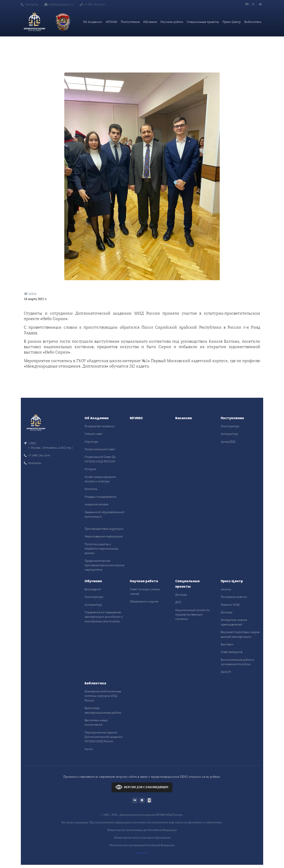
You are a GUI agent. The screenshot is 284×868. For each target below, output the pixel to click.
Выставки (227, 644)
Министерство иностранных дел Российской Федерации (142, 830)
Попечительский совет (100, 449)
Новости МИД (230, 605)
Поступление (130, 22)
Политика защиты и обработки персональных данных (101, 549)
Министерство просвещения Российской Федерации (142, 845)
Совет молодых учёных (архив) (145, 591)
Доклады (181, 595)
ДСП (178, 602)
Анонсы (226, 589)
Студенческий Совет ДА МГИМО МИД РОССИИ (100, 459)
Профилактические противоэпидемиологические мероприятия (104, 565)
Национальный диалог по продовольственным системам (192, 615)
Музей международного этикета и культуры (100, 479)
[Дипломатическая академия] (34, 22)
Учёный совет (93, 434)
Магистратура (230, 426)
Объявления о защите (144, 601)
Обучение (150, 22)
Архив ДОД (228, 442)
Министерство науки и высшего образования (142, 838)
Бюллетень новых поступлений (96, 722)
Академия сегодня (96, 504)
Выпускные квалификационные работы (103, 710)
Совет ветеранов (232, 652)
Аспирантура (229, 434)
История (90, 469)
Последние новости (234, 597)
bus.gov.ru (142, 853)
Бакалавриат (93, 589)
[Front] (36, 422)
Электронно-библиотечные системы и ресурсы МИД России (103, 696)
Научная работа (172, 22)
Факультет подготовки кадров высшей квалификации (240, 634)
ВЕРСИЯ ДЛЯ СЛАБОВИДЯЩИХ (142, 787)
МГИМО (111, 22)
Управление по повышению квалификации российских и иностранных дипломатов (104, 617)
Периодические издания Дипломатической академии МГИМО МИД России (104, 737)
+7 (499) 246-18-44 (92, 4)
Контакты (29, 4)
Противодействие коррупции (104, 529)
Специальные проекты (203, 22)
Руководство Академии (100, 426)
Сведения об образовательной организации (104, 514)
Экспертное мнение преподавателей (234, 622)
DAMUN (226, 672)
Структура (91, 442)
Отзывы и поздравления (100, 497)
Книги (89, 749)
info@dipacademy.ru (59, 4)
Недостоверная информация (104, 536)
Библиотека (253, 22)
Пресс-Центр (232, 22)
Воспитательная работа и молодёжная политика (238, 662)
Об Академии (93, 22)
